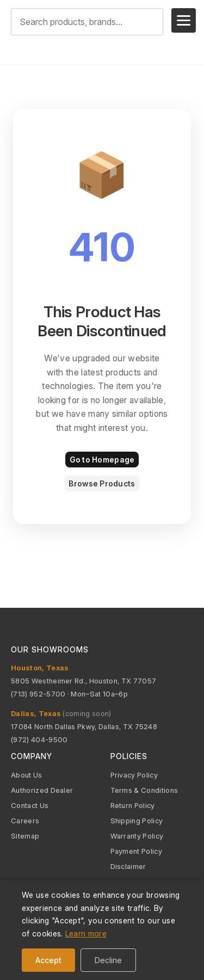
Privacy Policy (134, 775)
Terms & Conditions (144, 790)
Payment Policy (136, 851)
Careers (25, 821)
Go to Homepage (102, 460)
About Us (27, 775)
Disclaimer (128, 866)
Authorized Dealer (42, 790)
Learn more (86, 933)
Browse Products (102, 483)
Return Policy (133, 805)
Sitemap (25, 836)
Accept (48, 960)
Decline (108, 960)
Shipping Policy (137, 821)
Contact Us (30, 805)
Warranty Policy (137, 836)
